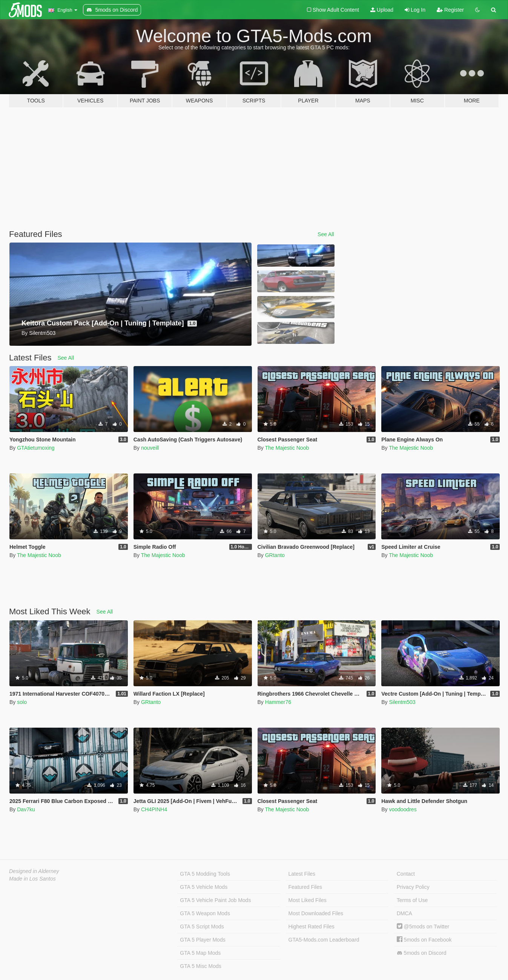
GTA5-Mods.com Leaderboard (324, 940)
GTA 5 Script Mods (202, 927)
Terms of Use (412, 900)
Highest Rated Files (312, 927)
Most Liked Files (308, 900)
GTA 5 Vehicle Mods (204, 887)
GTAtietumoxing (36, 448)
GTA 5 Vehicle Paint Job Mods (215, 900)
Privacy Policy (413, 887)
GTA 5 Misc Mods (200, 966)
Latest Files (302, 874)
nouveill (150, 448)
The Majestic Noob (287, 448)
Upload (382, 10)
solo (22, 702)
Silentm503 (402, 702)
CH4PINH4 (154, 809)
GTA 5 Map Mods (200, 953)
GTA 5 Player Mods (203, 940)
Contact (406, 874)
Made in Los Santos (32, 879)
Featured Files (305, 887)
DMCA (404, 913)
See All (326, 234)
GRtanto (275, 555)
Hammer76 (278, 702)
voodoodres (403, 809)
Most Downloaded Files (316, 913)
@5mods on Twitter (423, 927)
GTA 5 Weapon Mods (205, 913)
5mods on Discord (422, 953)
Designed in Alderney (34, 871)
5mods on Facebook (424, 940)
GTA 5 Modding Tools (205, 874)
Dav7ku (26, 809)
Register (450, 10)
